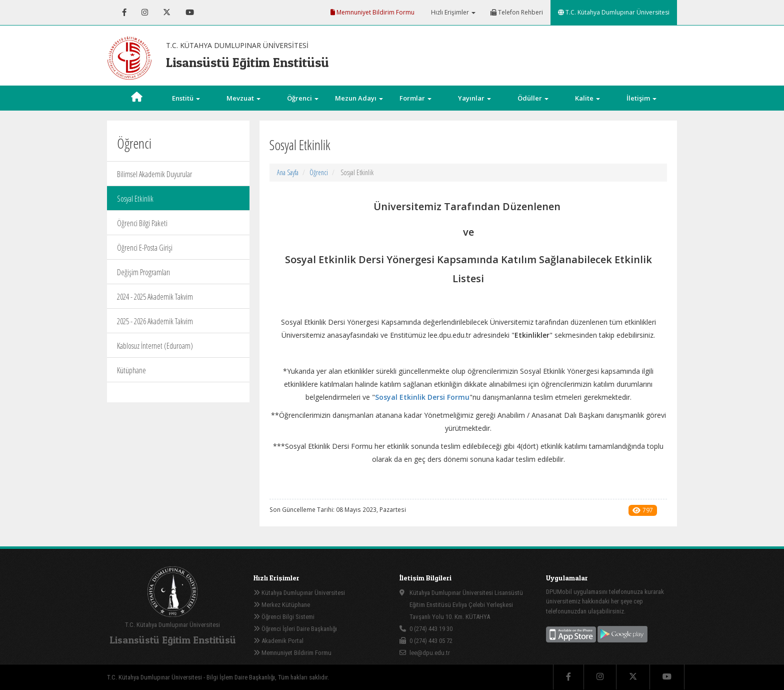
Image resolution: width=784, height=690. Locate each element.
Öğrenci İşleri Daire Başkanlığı (295, 629)
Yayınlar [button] (474, 98)
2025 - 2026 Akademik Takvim (155, 321)
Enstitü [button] (186, 98)
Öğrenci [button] (303, 98)
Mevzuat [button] (243, 98)
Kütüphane (131, 370)
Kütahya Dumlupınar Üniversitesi (299, 593)
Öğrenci (319, 172)
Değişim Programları (143, 272)
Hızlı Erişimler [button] (452, 12)
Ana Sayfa (288, 172)
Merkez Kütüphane (282, 605)
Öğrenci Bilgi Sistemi (284, 617)
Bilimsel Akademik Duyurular (154, 174)
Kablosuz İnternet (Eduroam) (155, 346)
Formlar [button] (415, 98)
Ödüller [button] (533, 98)
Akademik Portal (278, 641)
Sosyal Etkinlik (135, 199)
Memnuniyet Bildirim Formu (372, 12)
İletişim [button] (641, 98)
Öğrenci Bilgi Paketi (142, 223)
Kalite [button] (587, 98)
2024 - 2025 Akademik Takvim (155, 297)
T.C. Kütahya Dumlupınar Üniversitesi (614, 12)
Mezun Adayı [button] (359, 98)
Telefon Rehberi (517, 12)
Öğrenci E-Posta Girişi (145, 248)
